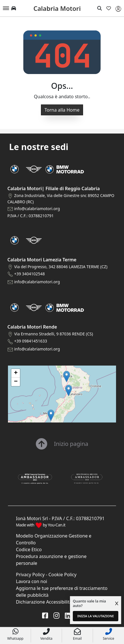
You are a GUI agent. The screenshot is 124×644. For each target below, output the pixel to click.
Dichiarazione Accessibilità (44, 602)
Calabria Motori (57, 8)
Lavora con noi (32, 581)
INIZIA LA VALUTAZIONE (96, 616)
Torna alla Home (62, 110)
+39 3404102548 (30, 274)
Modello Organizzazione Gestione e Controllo (54, 539)
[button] (51, 415)
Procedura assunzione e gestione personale (51, 560)
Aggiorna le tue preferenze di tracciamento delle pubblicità (62, 592)
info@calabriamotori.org (37, 209)
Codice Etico (29, 549)
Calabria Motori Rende (32, 327)
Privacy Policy (30, 575)
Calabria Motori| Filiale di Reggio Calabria (54, 188)
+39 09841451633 (31, 341)
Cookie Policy (62, 575)
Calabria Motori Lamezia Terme (42, 260)
